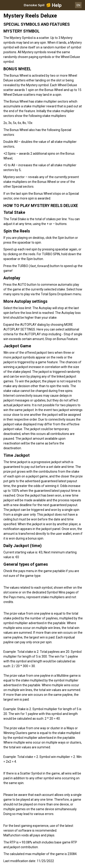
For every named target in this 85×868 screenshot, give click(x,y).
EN (78, 5)
